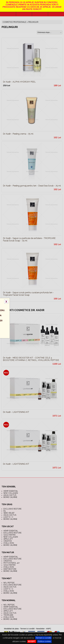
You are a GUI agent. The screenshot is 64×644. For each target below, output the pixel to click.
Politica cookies (44, 641)
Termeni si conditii (43, 638)
